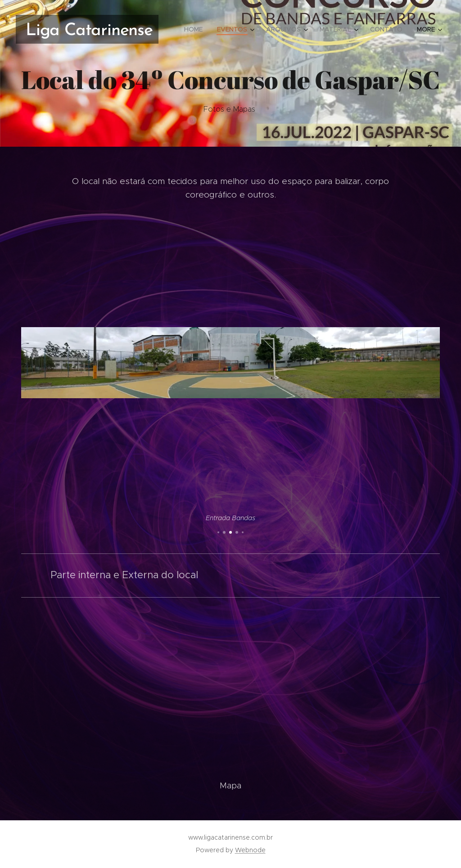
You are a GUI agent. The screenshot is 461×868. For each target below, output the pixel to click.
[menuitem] (196, 29)
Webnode (250, 850)
